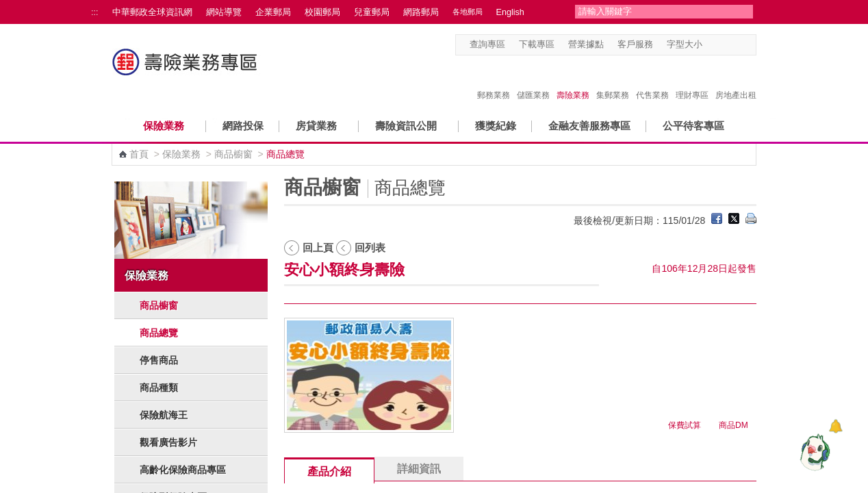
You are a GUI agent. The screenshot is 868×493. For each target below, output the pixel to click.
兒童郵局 (372, 12)
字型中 (724, 45)
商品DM (733, 425)
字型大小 (685, 45)
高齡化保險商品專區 (183, 470)
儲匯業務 (533, 81)
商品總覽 (159, 333)
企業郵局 (273, 12)
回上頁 (318, 248)
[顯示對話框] (835, 426)
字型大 (737, 45)
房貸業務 (316, 126)
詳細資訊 (419, 469)
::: (95, 12)
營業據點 (586, 45)
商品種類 (159, 388)
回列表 (370, 248)
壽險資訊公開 (406, 126)
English (510, 12)
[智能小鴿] (813, 452)
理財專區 (692, 81)
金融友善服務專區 (589, 126)
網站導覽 (224, 12)
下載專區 (537, 45)
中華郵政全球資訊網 (152, 12)
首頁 (139, 154)
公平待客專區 (693, 126)
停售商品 (159, 360)
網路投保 (243, 126)
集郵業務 (613, 81)
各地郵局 (468, 12)
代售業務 (652, 81)
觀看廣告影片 (168, 442)
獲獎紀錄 (496, 126)
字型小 (711, 45)
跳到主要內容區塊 (7, 7)
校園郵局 (322, 12)
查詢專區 (487, 45)
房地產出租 (736, 81)
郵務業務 (494, 81)
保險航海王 (164, 415)
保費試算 (685, 425)
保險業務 (164, 126)
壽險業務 (573, 81)
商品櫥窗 (233, 154)
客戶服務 (635, 45)
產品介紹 (329, 471)
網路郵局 (421, 12)
